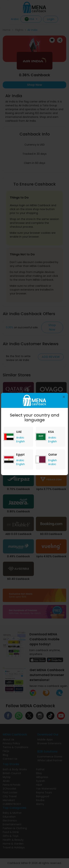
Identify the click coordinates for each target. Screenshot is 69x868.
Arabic (20, 438)
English (21, 441)
